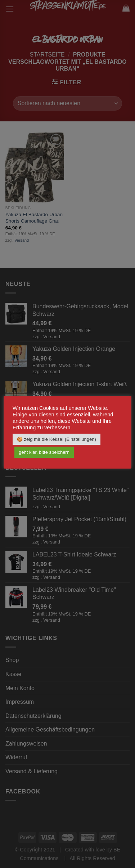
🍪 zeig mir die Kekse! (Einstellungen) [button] (57, 439)
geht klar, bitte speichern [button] (44, 452)
